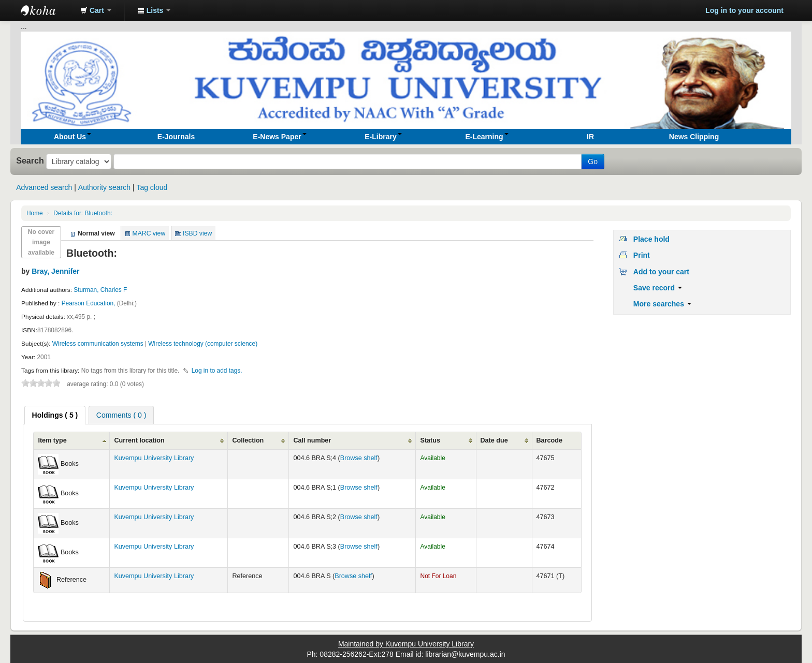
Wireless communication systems (98, 344)
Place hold (651, 239)
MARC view (149, 233)
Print (642, 255)
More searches (662, 304)
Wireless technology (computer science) (203, 344)
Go (593, 161)
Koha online (47, 10)
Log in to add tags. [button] (217, 371)
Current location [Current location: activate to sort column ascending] (139, 440)
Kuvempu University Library (154, 458)
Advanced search (44, 187)
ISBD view (197, 233)
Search (30, 160)
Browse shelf (359, 458)
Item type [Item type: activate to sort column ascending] (52, 440)
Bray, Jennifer (55, 271)
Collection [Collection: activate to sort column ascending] (248, 440)
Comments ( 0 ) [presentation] (121, 415)
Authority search (104, 187)
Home (35, 213)
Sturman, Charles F (100, 290)
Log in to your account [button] (744, 10)
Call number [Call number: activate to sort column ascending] (312, 440)
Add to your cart (661, 272)
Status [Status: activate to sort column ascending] (430, 440)
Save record (658, 288)
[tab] (55, 415)
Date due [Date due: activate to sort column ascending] (494, 440)
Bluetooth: (83, 213)
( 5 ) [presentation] (55, 415)
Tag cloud (152, 187)
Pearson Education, (89, 303)
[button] (96, 10)
